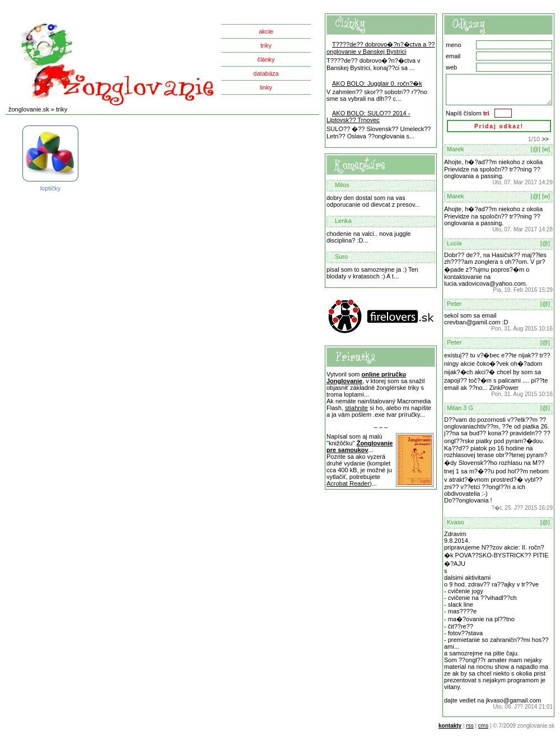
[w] (546, 149)
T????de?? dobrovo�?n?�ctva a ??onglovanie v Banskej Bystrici (381, 48)
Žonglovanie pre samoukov (360, 446)
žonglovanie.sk (29, 109)
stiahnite (356, 408)
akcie (266, 31)
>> (545, 139)
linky (266, 87)
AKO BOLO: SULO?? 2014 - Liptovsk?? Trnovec (368, 117)
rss (470, 726)
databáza (266, 73)
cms (483, 726)
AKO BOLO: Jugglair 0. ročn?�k (377, 83)
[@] (536, 149)
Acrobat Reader (348, 483)
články (266, 59)
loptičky (50, 159)
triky (266, 45)
